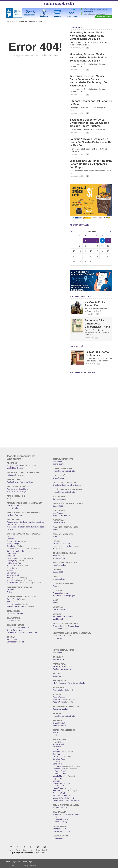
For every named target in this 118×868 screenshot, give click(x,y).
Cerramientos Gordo (15, 613)
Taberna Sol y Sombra (61, 783)
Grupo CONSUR (59, 723)
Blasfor (10, 498)
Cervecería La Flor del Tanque (19, 551)
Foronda (56, 530)
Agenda (16, 862)
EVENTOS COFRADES (80, 297)
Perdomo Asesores (14, 515)
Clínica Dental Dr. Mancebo (18, 627)
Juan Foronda (12, 508)
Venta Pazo (11, 580)
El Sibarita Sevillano (15, 583)
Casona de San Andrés (62, 544)
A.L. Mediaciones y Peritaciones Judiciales (69, 683)
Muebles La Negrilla (61, 619)
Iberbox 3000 (58, 506)
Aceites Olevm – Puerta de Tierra (20, 482)
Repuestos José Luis (61, 709)
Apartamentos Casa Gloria (17, 489)
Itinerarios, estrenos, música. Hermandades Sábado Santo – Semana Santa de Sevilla (88, 57)
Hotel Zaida (57, 548)
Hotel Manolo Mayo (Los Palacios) (66, 546)
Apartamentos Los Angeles (18, 491)
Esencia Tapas (13, 558)
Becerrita (11, 539)
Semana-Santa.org (60, 822)
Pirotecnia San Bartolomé (63, 690)
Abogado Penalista (14, 465)
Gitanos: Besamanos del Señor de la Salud (25, 22)
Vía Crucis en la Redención (95, 304)
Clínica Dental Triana (15, 630)
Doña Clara (11, 553)
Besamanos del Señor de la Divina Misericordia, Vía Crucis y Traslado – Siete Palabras (89, 123)
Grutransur (57, 537)
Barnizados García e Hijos (17, 642)
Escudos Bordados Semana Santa (66, 626)
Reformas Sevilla (59, 725)
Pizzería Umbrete (60, 699)
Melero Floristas (59, 523)
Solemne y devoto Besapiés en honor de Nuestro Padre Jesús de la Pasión (90, 142)
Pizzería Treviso (59, 697)
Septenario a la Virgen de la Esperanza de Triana (97, 324)
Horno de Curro (13, 602)
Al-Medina (57, 742)
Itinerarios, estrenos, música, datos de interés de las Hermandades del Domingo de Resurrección (88, 81)
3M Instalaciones (59, 499)
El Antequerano (59, 838)
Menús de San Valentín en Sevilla (66, 800)
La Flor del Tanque (60, 774)
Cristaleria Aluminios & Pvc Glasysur (67, 485)
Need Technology (60, 565)
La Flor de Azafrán (14, 563)
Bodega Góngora (14, 544)
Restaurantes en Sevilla (62, 796)
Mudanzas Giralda (60, 610)
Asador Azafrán (59, 744)
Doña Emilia (12, 556)
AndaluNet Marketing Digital (64, 471)
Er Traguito (11, 561)
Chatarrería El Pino (14, 620)
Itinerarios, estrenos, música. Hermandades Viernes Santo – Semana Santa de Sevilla (88, 36)
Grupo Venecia (13, 599)
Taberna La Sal (13, 575)
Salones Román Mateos (16, 606)
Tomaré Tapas (13, 578)
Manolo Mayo (12, 566)
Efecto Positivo (59, 659)
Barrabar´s (11, 536)
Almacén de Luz (59, 556)
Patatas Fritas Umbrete (62, 669)
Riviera (10, 592)
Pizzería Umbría (59, 702)
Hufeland (11, 475)
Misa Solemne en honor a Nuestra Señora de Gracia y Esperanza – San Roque (91, 164)
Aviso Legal (27, 862)
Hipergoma (57, 638)
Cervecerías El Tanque (16, 548)
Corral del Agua (59, 759)
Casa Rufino (12, 546)
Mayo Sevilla (12, 568)
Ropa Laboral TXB (60, 807)
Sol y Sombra (12, 573)
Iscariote (10, 590)
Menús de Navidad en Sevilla (64, 798)
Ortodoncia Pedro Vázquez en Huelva (22, 632)
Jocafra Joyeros (59, 464)
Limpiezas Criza (59, 579)
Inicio (8, 862)
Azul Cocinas (12, 639)
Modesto (10, 570)
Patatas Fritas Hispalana (62, 666)
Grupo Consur (58, 478)
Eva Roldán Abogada (15, 468)
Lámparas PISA (59, 558)
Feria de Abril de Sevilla (62, 516)
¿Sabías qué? (77, 346)
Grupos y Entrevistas (61, 593)
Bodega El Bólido (14, 541)
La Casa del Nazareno (16, 505)
